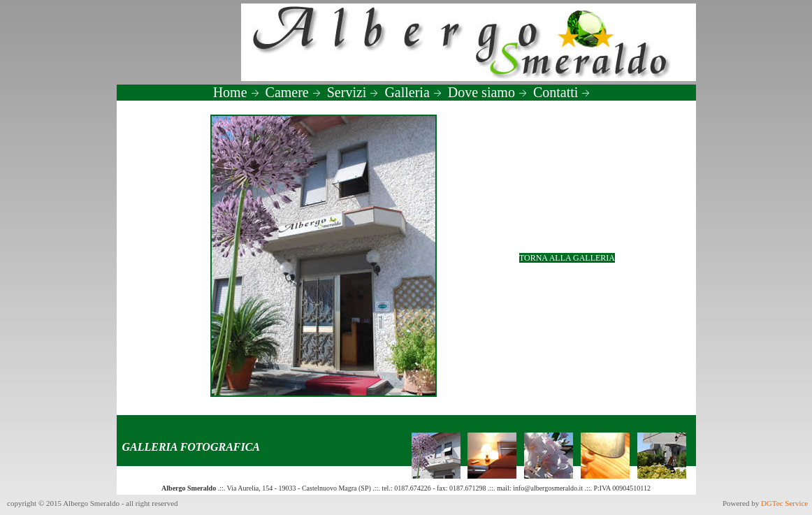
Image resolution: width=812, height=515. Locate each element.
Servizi (353, 92)
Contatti (562, 92)
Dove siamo (488, 92)
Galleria (413, 92)
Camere (293, 92)
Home (237, 92)
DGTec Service (785, 503)
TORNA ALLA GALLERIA (567, 258)
